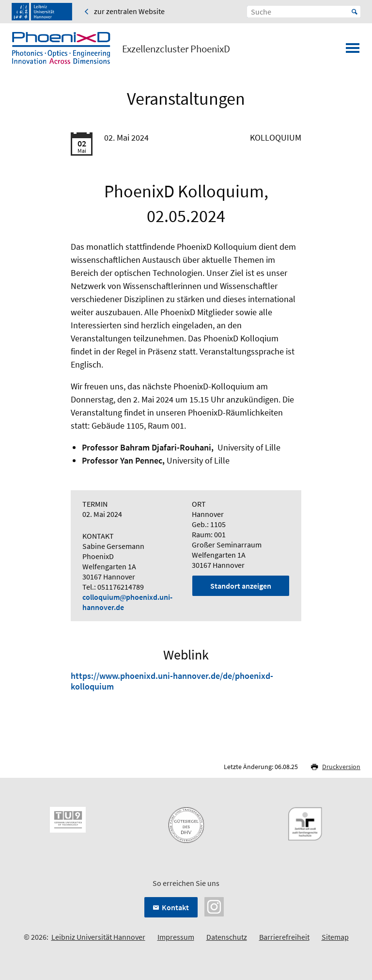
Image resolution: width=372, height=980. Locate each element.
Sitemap (335, 937)
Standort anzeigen (241, 586)
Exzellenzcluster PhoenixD (176, 49)
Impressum (176, 937)
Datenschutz (227, 937)
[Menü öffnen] (353, 51)
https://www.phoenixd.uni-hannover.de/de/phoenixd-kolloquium (172, 681)
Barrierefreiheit (284, 937)
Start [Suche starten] (355, 12)
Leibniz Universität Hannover (98, 937)
